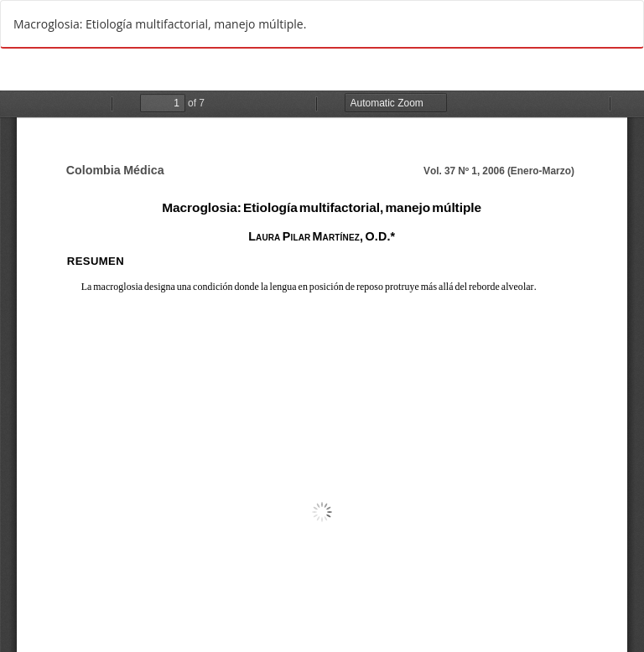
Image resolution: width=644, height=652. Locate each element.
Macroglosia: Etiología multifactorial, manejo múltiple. (160, 24)
